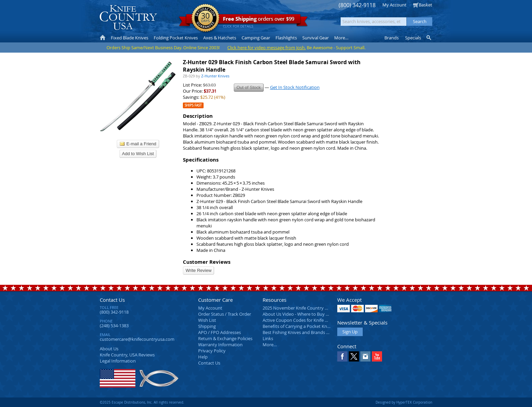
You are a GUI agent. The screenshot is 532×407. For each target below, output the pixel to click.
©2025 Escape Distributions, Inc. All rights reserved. (142, 402)
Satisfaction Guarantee (205, 18)
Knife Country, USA (128, 17)
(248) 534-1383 (114, 326)
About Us (109, 349)
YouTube (377, 356)
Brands (392, 38)
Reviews (127, 355)
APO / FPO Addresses (220, 332)
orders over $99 (243, 21)
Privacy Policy (212, 351)
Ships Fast (193, 105)
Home (103, 38)
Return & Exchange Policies (225, 338)
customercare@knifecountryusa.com (137, 339)
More (341, 38)
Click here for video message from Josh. (267, 48)
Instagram (365, 356)
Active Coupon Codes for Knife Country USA (307, 320)
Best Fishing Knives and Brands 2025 (299, 332)
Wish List (207, 320)
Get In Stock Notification (295, 87)
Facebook (342, 356)
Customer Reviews (207, 262)
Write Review (198, 270)
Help (203, 357)
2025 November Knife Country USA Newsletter (309, 308)
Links (268, 338)
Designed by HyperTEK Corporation (404, 402)
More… (270, 345)
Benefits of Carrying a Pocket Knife (297, 326)
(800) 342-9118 (357, 5)
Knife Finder (429, 38)
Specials (413, 38)
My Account (394, 5)
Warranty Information (220, 345)
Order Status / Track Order (225, 314)
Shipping (207, 326)
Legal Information (118, 361)
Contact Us (112, 300)
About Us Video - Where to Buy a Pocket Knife (308, 314)
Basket (425, 5)
